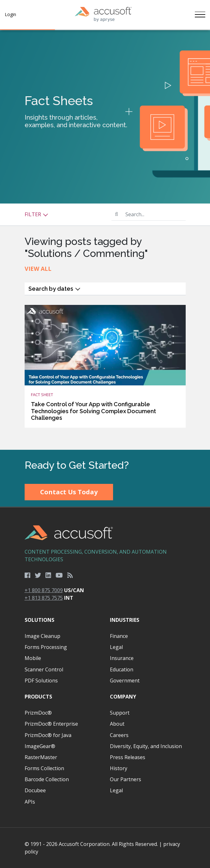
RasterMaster (41, 757)
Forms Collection (44, 768)
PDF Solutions (41, 681)
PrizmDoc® (38, 713)
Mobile (33, 658)
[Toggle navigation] (200, 15)
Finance (119, 636)
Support (120, 713)
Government (125, 681)
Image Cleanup (42, 636)
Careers (119, 735)
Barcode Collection (47, 779)
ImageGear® (40, 746)
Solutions (39, 620)
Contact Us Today (69, 492)
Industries (125, 620)
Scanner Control (44, 669)
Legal (116, 647)
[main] (105, 240)
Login (10, 14)
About (117, 724)
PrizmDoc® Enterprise (51, 724)
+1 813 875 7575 (44, 598)
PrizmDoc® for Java (48, 735)
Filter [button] (36, 214)
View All (38, 269)
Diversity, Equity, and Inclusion (146, 746)
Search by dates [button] (54, 289)
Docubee (35, 790)
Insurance (122, 658)
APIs (30, 802)
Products (38, 697)
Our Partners (126, 779)
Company (123, 697)
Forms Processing (46, 647)
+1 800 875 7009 (44, 590)
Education (122, 669)
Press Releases (128, 757)
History (119, 768)
